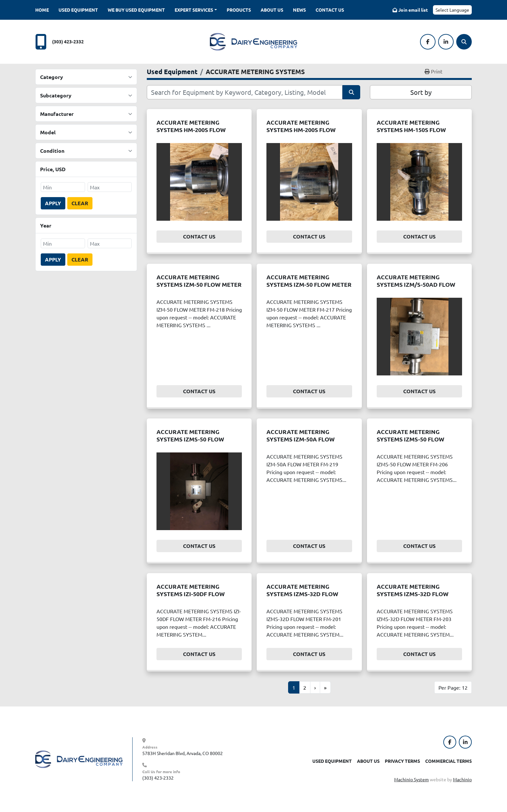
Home (42, 10)
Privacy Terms (402, 761)
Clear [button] (80, 203)
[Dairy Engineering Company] (79, 759)
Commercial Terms (448, 761)
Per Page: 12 (453, 687)
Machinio (462, 779)
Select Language (452, 10)
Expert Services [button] (194, 10)
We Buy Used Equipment (136, 10)
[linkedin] (446, 42)
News (299, 10)
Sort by (421, 92)
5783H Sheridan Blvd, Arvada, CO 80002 (183, 753)
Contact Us (330, 10)
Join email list (413, 10)
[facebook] (428, 42)
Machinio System (411, 779)
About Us (272, 10)
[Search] (464, 42)
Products (239, 10)
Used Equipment (78, 10)
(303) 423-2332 (68, 41)
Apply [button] (53, 203)
